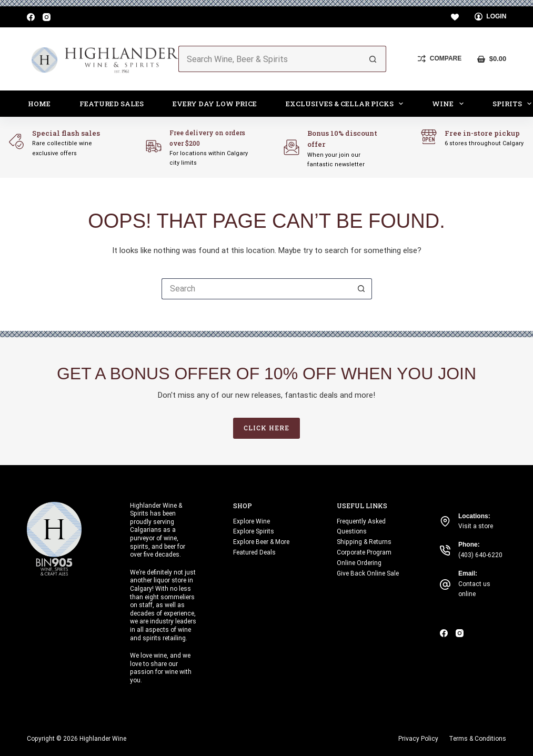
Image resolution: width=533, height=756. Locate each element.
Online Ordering (359, 563)
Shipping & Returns (364, 542)
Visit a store (476, 526)
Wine (450, 104)
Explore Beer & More (261, 542)
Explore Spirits (254, 531)
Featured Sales (112, 104)
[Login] (491, 17)
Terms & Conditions (477, 739)
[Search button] (373, 59)
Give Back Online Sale (368, 573)
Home (39, 104)
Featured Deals (254, 552)
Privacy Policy (418, 739)
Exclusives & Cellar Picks (347, 104)
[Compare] (440, 59)
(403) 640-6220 (480, 555)
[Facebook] (31, 17)
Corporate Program (364, 552)
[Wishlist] (455, 17)
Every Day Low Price (215, 104)
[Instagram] (47, 17)
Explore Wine (252, 521)
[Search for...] (269, 59)
